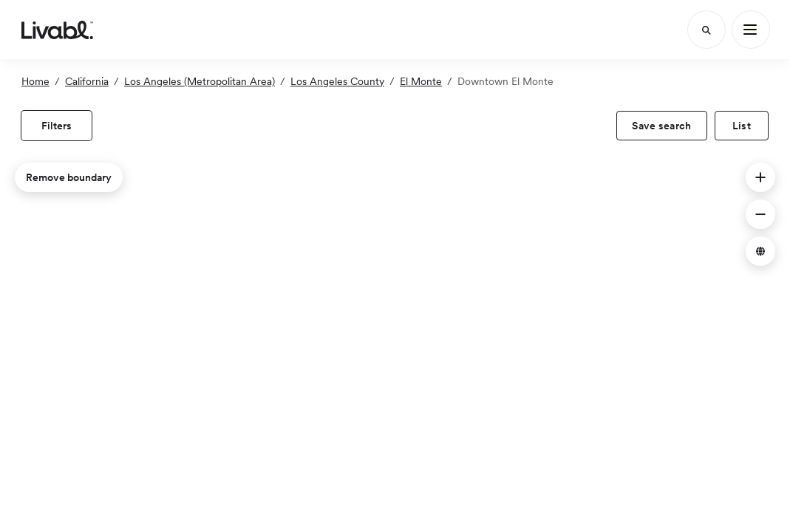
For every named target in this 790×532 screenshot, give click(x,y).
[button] (760, 177)
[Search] (706, 30)
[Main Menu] (751, 30)
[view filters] (57, 126)
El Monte (421, 81)
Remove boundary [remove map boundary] (69, 177)
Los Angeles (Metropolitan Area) (200, 81)
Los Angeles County (337, 81)
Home (35, 81)
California (87, 81)
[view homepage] (57, 30)
